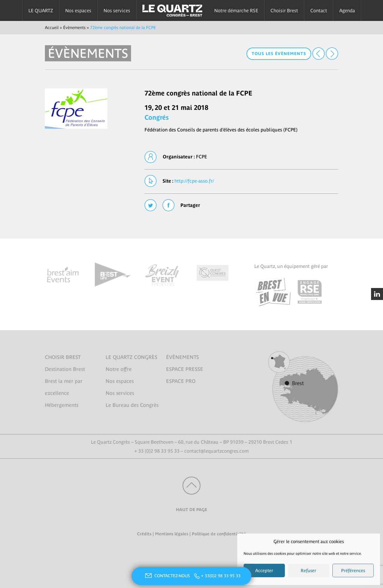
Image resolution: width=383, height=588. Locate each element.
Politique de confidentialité (219, 534)
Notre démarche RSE (236, 10)
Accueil (52, 28)
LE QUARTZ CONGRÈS (132, 357)
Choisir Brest (284, 10)
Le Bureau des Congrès (132, 405)
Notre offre (119, 369)
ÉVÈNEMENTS (183, 357)
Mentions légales (172, 534)
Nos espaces (78, 10)
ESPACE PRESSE (185, 369)
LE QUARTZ (41, 10)
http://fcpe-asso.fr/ (194, 181)
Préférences (353, 570)
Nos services (117, 10)
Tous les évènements (279, 54)
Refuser (308, 570)
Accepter (264, 570)
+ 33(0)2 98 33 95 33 (221, 576)
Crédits (144, 534)
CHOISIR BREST (63, 357)
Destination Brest (65, 369)
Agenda (347, 10)
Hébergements (62, 405)
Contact (319, 10)
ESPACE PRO (181, 381)
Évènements (74, 28)
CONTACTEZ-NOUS (167, 576)
